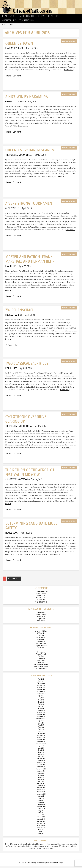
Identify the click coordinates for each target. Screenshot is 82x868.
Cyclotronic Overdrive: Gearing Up (26, 421)
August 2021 (41, 798)
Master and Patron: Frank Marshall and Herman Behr (30, 261)
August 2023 (41, 748)
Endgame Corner (41, 645)
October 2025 (41, 693)
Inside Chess (41, 650)
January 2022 (41, 787)
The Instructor (41, 662)
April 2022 (41, 781)
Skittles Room (41, 618)
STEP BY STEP (41, 602)
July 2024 (41, 725)
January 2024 (41, 737)
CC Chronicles (41, 635)
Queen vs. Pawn (19, 45)
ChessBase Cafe (41, 643)
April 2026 (41, 681)
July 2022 (41, 775)
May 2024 (41, 729)
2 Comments (11, 347)
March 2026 (41, 683)
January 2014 (41, 836)
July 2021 (41, 800)
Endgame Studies (41, 616)
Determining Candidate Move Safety (31, 527)
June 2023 (41, 752)
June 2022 (41, 777)
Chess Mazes (41, 641)
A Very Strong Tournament (30, 205)
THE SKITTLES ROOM (41, 604)
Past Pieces (41, 658)
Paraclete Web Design (56, 864)
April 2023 (41, 756)
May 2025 (41, 704)
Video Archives (41, 623)
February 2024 (41, 735)
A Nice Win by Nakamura (27, 99)
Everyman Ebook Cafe (41, 648)
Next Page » (15, 581)
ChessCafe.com (42, 8)
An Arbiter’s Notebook (41, 633)
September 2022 (41, 771)
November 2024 (41, 716)
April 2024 (41, 731)
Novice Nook (41, 652)
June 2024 (41, 727)
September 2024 (41, 721)
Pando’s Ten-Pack (41, 656)
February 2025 (41, 710)
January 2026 (41, 687)
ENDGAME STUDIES (41, 600)
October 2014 (41, 827)
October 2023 (41, 744)
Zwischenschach (20, 312)
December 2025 (41, 689)
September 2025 (41, 695)
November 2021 (41, 792)
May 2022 (41, 779)
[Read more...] (69, 72)
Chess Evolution (41, 639)
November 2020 (41, 808)
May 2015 (41, 813)
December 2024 (41, 714)
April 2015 (41, 815)
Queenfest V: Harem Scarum (30, 152)
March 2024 (41, 733)
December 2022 (41, 764)
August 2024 (41, 723)
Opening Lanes (41, 654)
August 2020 (41, 810)
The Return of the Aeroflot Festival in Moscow (30, 474)
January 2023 (41, 762)
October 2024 (41, 719)
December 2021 (41, 790)
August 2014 (41, 831)
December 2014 (41, 823)
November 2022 (41, 767)
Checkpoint (41, 637)
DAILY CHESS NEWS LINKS (41, 593)
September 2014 (41, 829)
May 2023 (41, 754)
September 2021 (41, 796)
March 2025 (41, 708)
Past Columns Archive (41, 671)
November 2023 (41, 741)
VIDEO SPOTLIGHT (41, 595)
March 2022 (41, 783)
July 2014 (41, 833)
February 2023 (41, 760)
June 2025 (41, 702)
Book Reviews (41, 614)
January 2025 (41, 712)
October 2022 (41, 769)
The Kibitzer (41, 664)
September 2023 (41, 746)
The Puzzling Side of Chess (41, 668)
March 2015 (41, 817)
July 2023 (41, 750)
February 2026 (41, 685)
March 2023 (41, 758)
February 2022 (41, 785)
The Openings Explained (41, 666)
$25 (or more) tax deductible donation (20, 846)
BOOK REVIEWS (41, 598)
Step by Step (41, 621)
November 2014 (41, 825)
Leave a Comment (14, 78)
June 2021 (41, 802)
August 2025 (41, 698)
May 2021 (41, 804)
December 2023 (41, 739)
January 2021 (41, 806)
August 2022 (41, 773)
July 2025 (41, 700)
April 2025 (41, 706)
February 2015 (41, 819)
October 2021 (41, 794)
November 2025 (41, 691)
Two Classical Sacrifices (27, 365)
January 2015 (41, 821)
